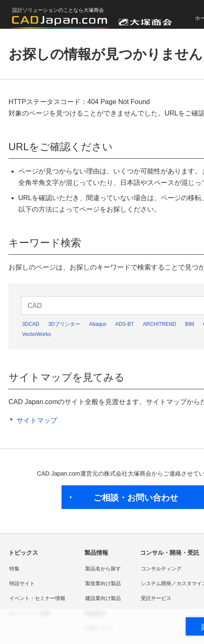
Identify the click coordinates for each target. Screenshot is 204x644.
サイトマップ (37, 420)
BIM (189, 324)
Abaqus (98, 324)
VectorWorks (36, 334)
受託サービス (156, 598)
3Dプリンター (64, 324)
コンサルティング (161, 569)
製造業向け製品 (103, 583)
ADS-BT (125, 324)
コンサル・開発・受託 (170, 553)
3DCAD (31, 324)
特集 (14, 569)
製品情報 (96, 553)
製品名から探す (103, 569)
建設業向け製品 (103, 598)
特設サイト (22, 583)
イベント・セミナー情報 (37, 598)
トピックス (23, 553)
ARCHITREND (160, 324)
